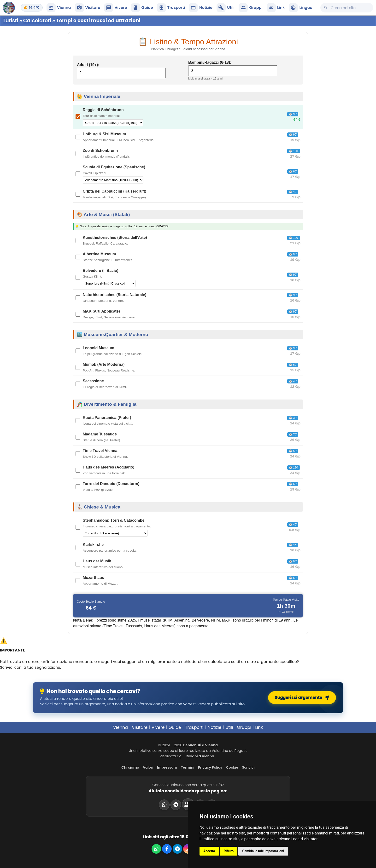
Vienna (121, 727)
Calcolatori (37, 20)
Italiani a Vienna (200, 756)
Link (259, 727)
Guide (175, 727)
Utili (229, 727)
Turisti (10, 20)
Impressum (167, 767)
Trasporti (194, 727)
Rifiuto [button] (229, 851)
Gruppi (244, 727)
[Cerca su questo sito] (347, 8)
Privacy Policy (210, 767)
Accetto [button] (209, 851)
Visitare (140, 727)
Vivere (158, 727)
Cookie (232, 767)
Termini (188, 767)
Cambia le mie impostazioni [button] (263, 851)
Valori (148, 767)
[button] (301, 8)
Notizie (215, 727)
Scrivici (248, 767)
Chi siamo (130, 767)
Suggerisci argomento (304, 698)
